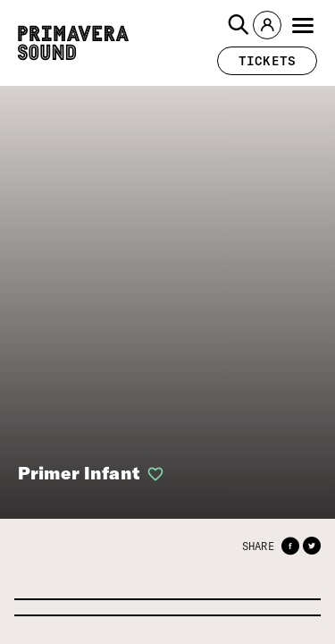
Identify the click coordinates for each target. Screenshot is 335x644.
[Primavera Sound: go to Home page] (73, 43)
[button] (239, 25)
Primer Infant (79, 473)
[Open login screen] (152, 474)
